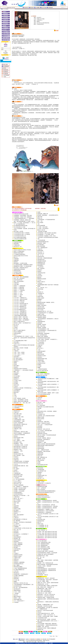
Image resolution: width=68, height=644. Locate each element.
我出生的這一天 (41, 252)
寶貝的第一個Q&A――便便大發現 (21, 317)
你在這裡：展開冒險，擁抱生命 (44, 438)
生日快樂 (39, 366)
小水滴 (15, 397)
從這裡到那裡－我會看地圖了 (44, 333)
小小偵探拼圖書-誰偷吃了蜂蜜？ (21, 341)
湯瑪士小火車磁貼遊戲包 (19, 251)
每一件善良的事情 (41, 405)
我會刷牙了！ (17, 361)
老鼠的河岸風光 (41, 447)
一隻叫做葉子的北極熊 (42, 231)
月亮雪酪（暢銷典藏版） (19, 576)
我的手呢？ (16, 326)
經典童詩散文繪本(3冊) (42, 375)
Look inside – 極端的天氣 (19, 301)
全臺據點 (38, 7)
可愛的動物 (16, 259)
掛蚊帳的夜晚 (40, 453)
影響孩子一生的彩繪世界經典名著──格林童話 (47, 501)
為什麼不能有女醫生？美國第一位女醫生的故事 (47, 586)
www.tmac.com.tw (11, 7)
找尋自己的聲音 (17, 540)
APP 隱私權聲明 (52, 639)
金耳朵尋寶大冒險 (41, 519)
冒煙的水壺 (16, 559)
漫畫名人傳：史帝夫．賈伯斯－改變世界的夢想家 (48, 583)
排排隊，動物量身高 (18, 543)
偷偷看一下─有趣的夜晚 (19, 287)
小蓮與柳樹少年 (41, 293)
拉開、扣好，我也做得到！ (20, 278)
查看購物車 (50, 7)
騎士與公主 (16, 472)
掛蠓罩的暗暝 (40, 454)
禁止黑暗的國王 (41, 245)
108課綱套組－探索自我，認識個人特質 (22, 220)
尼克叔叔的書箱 (41, 437)
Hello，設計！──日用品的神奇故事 (45, 425)
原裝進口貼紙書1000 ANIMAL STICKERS (22, 250)
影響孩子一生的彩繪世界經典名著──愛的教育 (47, 508)
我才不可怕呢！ (41, 310)
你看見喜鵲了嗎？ (41, 573)
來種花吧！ (16, 367)
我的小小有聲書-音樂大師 (19, 321)
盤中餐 (39, 463)
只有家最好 (16, 602)
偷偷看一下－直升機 (18, 292)
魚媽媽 (39, 212)
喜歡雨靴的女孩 (17, 546)
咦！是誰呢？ (17, 469)
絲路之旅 (39, 399)
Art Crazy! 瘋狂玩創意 (42, 541)
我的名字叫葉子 (17, 501)
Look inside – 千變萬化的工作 (20, 298)
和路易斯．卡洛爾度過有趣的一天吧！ (46, 605)
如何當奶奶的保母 (18, 586)
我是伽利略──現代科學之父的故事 (45, 606)
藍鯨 (15, 552)
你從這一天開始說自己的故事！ (44, 423)
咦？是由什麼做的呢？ (19, 360)
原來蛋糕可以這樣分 (42, 356)
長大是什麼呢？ (17, 376)
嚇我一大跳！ (17, 372)
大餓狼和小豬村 (17, 558)
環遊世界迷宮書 (17, 271)
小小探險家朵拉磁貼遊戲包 (20, 254)
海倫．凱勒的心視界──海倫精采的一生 (46, 587)
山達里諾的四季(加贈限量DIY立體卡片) (46, 492)
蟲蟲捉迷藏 (16, 506)
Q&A (5, 68)
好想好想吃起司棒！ (42, 273)
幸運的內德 (16, 460)
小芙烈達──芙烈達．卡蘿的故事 (44, 566)
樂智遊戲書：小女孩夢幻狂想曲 (20, 263)
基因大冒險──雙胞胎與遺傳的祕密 (45, 258)
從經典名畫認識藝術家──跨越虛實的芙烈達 (47, 570)
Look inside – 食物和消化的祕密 (21, 299)
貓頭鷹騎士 (40, 299)
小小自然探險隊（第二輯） (43, 527)
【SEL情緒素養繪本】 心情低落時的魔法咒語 (47, 330)
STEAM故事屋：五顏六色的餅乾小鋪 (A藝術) (47, 233)
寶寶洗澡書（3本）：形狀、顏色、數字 (22, 403)
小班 (38, 291)
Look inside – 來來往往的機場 (20, 305)
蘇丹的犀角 (40, 428)
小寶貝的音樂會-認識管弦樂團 (20, 315)
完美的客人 (16, 457)
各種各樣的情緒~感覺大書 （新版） (21, 466)
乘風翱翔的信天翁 (41, 262)
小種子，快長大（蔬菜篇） (20, 352)
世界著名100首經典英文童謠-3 (44, 497)
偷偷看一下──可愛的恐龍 (19, 290)
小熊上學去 (16, 571)
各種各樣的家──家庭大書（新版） (21, 432)
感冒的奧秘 (16, 244)
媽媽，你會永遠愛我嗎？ (19, 515)
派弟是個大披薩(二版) (42, 475)
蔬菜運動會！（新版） (19, 444)
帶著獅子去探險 (41, 314)
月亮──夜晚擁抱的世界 (42, 248)
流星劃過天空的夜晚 (18, 555)
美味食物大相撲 (41, 307)
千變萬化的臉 (17, 245)
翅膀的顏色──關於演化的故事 (44, 451)
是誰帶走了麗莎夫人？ (42, 572)
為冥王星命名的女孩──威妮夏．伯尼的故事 (47, 619)
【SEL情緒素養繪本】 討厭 (43, 329)
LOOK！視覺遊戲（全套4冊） (20, 398)
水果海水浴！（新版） (19, 451)
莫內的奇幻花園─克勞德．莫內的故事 (45, 551)
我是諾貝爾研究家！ (18, 599)
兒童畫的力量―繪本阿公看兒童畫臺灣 (45, 554)
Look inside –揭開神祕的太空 (20, 307)
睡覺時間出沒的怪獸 (42, 279)
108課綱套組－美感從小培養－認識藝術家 (23, 217)
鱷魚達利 (39, 277)
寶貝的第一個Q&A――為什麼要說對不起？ (23, 323)
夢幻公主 (16, 257)
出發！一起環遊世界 (42, 488)
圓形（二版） (40, 221)
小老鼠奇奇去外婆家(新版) (19, 435)
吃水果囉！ (16, 383)
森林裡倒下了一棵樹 (42, 442)
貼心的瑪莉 (16, 536)
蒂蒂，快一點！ (41, 255)
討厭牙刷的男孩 (17, 549)
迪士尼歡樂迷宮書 (18, 274)
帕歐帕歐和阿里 (41, 521)
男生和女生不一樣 (18, 247)
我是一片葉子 (17, 349)
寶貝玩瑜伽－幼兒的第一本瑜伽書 (21, 348)
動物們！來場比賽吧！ (42, 305)
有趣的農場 (16, 260)
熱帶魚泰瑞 (16, 579)
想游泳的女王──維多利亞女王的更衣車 (46, 596)
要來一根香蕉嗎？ (41, 268)
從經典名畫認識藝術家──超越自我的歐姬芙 (47, 569)
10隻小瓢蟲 (16, 284)
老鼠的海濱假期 (41, 448)
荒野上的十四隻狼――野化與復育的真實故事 (47, 435)
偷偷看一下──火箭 (18, 293)
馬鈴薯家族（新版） (18, 442)
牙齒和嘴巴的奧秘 (18, 242)
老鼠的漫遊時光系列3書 (42, 465)
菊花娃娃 (16, 436)
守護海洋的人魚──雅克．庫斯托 (44, 593)
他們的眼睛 (40, 426)
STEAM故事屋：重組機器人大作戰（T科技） (47, 236)
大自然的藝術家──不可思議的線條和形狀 (46, 220)
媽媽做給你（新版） (18, 449)
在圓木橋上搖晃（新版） (19, 417)
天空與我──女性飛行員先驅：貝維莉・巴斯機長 (48, 616)
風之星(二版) (40, 404)
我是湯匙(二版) (17, 538)
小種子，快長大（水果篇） (20, 354)
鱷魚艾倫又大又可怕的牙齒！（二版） (22, 495)
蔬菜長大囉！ (17, 385)
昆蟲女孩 (39, 612)
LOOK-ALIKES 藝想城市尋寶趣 (44, 548)
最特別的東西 (40, 468)
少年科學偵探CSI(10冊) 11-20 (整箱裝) (22, 234)
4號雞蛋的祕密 (41, 360)
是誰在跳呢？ (17, 357)
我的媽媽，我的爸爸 (42, 325)
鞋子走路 (16, 329)
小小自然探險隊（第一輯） (43, 525)
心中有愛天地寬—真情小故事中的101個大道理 (47, 535)
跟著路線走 (16, 507)
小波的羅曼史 (17, 408)
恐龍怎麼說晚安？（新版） (20, 421)
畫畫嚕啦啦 (16, 452)
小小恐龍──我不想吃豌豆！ (43, 228)
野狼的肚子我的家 (18, 556)
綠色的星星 (40, 276)
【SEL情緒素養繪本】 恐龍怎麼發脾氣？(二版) (24, 585)
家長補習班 (16, 533)
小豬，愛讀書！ (17, 439)
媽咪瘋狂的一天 (17, 512)
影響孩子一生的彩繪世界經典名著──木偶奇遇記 (48, 506)
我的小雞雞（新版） (18, 414)
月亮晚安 (16, 327)
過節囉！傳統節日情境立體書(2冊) (21, 401)
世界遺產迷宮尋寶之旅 (19, 564)
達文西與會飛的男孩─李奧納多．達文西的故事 (47, 553)
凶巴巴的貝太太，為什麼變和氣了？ (21, 534)
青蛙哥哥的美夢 (41, 354)
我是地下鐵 (40, 456)
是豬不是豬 (40, 217)
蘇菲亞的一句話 (17, 525)
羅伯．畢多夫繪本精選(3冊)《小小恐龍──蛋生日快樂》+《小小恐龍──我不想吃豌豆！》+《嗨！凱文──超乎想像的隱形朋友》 (25, 223)
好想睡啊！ (16, 375)
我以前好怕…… (17, 573)
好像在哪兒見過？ (41, 260)
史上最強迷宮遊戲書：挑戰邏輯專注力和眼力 (23, 265)
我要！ (15, 394)
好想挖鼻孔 (40, 357)
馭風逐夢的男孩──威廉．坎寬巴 (44, 589)
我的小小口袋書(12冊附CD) (20, 330)
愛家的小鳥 (40, 218)
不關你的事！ (17, 283)
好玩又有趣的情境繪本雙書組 (20, 237)
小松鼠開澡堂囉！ (18, 389)
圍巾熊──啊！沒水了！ (19, 498)
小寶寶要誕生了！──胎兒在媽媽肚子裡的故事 (24, 370)
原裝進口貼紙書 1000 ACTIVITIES (21, 256)
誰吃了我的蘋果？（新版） (20, 455)
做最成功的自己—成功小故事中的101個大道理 (47, 538)
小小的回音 (40, 295)
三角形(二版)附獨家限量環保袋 (20, 568)
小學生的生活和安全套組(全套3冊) (21, 214)
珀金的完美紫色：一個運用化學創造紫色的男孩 (47, 625)
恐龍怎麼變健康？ (18, 537)
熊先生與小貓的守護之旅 (43, 371)
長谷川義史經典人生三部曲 (20, 227)
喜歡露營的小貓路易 (42, 317)
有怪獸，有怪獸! (41, 482)
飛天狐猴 (16, 547)
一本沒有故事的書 (41, 240)
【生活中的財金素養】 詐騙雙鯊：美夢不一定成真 (48, 393)
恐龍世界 (16, 262)
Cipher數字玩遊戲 (18, 272)
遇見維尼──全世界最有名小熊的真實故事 (23, 522)
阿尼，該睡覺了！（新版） (20, 441)
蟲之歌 (15, 430)
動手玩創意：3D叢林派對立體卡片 (21, 268)
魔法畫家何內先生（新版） (43, 556)
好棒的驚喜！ (17, 373)
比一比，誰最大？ (18, 481)
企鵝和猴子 (40, 472)
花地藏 (39, 462)
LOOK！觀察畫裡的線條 (42, 545)
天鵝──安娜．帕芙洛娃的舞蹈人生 (45, 592)
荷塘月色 (16, 513)
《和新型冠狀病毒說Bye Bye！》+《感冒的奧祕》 (24, 218)
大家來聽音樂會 (41, 469)
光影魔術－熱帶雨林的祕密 (20, 490)
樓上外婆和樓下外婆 (42, 471)
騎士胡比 (16, 467)
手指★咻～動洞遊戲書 (19, 485)
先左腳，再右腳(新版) (18, 423)
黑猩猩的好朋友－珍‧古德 (43, 584)
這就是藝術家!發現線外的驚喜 (44, 338)
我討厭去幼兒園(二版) (18, 454)
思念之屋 (16, 595)
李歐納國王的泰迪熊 (42, 261)
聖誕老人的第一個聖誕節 (43, 336)
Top (57, 636)
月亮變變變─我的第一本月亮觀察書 (21, 461)
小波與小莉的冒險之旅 (19, 406)
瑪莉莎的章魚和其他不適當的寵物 (21, 463)
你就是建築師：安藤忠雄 (43, 575)
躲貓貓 (15, 582)
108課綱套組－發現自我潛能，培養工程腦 (23, 215)
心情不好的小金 (41, 254)
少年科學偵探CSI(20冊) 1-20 (20, 236)
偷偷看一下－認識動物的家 (20, 286)
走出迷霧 (39, 408)
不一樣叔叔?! (17, 524)
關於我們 (32, 7)
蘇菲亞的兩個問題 (41, 226)
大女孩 (39, 350)
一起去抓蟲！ (17, 478)
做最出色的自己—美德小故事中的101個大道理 (47, 536)
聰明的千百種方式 (41, 282)
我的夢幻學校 (40, 296)
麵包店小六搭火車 (41, 230)
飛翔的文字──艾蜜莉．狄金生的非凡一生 (46, 615)
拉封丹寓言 (16, 458)
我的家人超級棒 (41, 298)
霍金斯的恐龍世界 (18, 427)
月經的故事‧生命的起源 (42, 434)
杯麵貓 (39, 368)
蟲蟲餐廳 (39, 347)
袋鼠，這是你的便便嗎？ (19, 281)
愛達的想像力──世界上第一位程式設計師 (46, 594)
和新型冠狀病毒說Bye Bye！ (43, 242)
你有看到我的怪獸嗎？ (19, 494)
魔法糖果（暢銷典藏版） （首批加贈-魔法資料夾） (48, 215)
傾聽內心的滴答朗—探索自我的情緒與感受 (46, 444)
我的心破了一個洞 (41, 402)
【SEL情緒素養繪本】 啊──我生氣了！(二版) (23, 336)
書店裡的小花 (40, 292)
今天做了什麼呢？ (41, 362)
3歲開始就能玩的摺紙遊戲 (19, 269)
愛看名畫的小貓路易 (42, 316)
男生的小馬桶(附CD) (18, 332)
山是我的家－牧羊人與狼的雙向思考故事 (46, 416)
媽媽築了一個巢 (17, 598)
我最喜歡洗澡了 (17, 411)
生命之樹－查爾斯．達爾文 (43, 581)
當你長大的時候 (41, 419)
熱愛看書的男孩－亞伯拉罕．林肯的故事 (46, 578)
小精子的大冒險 (17, 415)
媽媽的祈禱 (16, 550)
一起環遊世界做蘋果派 (42, 369)
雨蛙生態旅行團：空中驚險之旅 (20, 446)
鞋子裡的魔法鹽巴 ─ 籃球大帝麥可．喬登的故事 (48, 580)
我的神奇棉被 (40, 289)
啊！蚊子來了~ (41, 348)
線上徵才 (6, 64)
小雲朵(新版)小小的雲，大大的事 (21, 445)
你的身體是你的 (41, 304)
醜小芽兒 (39, 301)
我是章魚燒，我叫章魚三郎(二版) (21, 583)
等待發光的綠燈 (41, 344)
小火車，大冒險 (17, 592)
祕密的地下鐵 (40, 630)
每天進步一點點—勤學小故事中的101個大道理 (47, 533)
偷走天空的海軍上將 (42, 341)
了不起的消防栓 (41, 342)
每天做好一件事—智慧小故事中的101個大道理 (47, 532)
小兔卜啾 (16, 464)
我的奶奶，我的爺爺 (42, 327)
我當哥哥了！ (17, 516)
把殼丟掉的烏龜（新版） (19, 438)
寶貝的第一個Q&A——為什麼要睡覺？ (22, 320)
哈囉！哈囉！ (17, 503)
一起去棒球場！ (41, 267)
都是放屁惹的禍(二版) (18, 426)
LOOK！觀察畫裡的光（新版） (44, 547)
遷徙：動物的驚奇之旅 (42, 457)
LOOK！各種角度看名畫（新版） (44, 542)
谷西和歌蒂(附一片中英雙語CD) (44, 483)
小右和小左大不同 (41, 332)
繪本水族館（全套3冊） (19, 231)
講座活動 (6, 70)
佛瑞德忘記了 (17, 577)
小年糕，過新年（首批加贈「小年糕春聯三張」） (48, 339)
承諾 (15, 504)
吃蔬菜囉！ (16, 382)
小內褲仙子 (16, 553)
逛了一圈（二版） (41, 557)
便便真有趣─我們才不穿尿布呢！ (21, 369)
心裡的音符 (16, 518)
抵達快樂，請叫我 (41, 459)
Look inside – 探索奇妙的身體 (20, 308)
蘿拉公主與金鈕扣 (41, 489)
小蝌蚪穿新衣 (17, 497)
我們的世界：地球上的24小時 (44, 429)
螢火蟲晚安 (16, 510)
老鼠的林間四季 (41, 441)
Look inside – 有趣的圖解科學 (20, 311)
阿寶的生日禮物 (17, 509)
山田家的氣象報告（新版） (20, 420)
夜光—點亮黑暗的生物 (42, 335)
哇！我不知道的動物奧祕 (19, 479)
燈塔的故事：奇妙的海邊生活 (44, 439)
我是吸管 (39, 271)
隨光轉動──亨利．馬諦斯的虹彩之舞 (45, 563)
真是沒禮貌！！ (17, 342)
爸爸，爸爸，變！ (18, 530)
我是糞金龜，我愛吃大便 (43, 214)
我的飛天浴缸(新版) (18, 476)
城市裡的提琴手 (17, 589)
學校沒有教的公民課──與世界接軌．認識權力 (47, 411)
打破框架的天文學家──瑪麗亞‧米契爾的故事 (47, 628)
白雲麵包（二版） (18, 418)
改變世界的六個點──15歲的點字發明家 (46, 597)
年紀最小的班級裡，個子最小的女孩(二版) (23, 528)
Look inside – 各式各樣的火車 (20, 313)
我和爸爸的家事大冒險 (42, 359)
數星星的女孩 (40, 413)
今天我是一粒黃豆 (18, 381)
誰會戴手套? (16, 378)
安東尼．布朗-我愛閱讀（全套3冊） (21, 400)
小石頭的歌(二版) (41, 414)
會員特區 (26, 7)
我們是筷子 (40, 270)
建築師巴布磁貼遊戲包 (19, 253)
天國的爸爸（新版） (18, 429)
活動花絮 (6, 74)
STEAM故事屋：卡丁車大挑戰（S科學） (46, 234)
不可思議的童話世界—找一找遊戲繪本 (45, 313)
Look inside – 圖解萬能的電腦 (20, 314)
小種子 (15, 395)
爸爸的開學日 (40, 265)
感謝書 (15, 363)
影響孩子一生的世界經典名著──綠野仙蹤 (46, 505)
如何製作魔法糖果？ (42, 351)
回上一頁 (52, 636)
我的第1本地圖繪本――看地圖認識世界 (22, 433)
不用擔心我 (40, 345)
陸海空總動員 (17, 391)
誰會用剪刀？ (17, 379)
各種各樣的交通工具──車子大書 (44, 311)
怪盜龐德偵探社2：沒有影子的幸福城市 (46, 511)
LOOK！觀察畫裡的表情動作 (43, 544)
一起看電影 (16, 593)
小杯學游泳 (40, 283)
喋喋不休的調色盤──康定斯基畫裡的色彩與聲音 (48, 564)
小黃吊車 (16, 386)
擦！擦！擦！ (17, 324)
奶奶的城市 (16, 531)
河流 (38, 410)
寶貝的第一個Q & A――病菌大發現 (21, 318)
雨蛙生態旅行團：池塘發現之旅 (20, 424)
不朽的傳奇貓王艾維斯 (42, 618)
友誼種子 (16, 470)
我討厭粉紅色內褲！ (42, 363)
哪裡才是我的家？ (18, 596)
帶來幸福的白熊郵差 (18, 567)
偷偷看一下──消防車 (18, 295)
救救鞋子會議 (40, 524)
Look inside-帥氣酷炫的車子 (20, 310)
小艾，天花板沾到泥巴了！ (20, 601)
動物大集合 (16, 392)
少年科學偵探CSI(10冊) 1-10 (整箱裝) (22, 233)
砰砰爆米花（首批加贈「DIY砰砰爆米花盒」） (24, 388)
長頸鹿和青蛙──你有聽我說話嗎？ (21, 574)
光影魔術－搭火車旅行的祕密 (20, 488)
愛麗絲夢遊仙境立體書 (42, 486)
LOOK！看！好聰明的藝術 (43, 550)
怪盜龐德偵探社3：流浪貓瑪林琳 (44, 512)
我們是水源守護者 (41, 432)
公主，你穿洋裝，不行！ (43, 288)
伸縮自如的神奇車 (41, 308)
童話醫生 (39, 365)
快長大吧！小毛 (41, 478)
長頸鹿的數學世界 (41, 322)
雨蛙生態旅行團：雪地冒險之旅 (20, 448)
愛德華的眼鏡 (40, 251)
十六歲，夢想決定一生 (42, 530)
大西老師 (39, 274)
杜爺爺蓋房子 (40, 477)
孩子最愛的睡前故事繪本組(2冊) (21, 226)
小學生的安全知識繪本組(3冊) (20, 239)
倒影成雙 (39, 559)
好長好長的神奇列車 (18, 280)
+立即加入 (6, 54)
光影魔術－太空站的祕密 (19, 491)
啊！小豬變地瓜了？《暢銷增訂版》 (21, 487)
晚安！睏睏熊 (17, 565)
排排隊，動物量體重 (18, 544)
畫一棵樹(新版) (17, 521)
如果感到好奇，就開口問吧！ (44, 422)
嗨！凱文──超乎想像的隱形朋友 (21, 587)
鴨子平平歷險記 (17, 500)
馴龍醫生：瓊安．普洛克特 (43, 627)
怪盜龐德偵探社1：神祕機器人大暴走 (45, 509)
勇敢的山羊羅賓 (41, 417)
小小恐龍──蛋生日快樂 (42, 227)
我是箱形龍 (16, 541)
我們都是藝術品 (41, 567)
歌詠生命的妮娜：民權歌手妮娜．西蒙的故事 (47, 624)
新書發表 (6, 72)
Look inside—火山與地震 (19, 302)
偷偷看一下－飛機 (18, 296)
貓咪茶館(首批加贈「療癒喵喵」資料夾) (46, 302)
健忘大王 (39, 522)
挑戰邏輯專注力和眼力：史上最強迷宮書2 (23, 266)
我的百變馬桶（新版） (19, 475)
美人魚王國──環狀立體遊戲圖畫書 (21, 277)
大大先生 (39, 280)
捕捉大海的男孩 (41, 460)
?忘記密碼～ (6, 52)
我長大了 (16, 335)
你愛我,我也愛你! (17, 333)
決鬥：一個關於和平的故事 (43, 450)
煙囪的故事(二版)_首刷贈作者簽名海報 (46, 407)
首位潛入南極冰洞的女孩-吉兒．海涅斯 (46, 613)
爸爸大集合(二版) (17, 484)
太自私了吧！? (17, 344)
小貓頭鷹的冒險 (17, 473)
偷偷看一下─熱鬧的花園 (19, 289)
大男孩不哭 (40, 249)
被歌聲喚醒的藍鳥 (41, 264)
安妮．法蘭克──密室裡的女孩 (44, 590)
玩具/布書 (44, 7)
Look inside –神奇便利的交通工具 (21, 304)
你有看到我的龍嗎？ (18, 492)
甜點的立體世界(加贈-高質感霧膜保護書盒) (46, 491)
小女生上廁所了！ (18, 355)
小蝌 (38, 224)
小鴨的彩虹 (16, 351)
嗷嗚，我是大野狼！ (42, 326)
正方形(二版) (17, 580)
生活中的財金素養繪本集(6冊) (44, 394)
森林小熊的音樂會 (41, 246)
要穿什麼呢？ (17, 366)
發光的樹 (39, 420)
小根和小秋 (16, 412)
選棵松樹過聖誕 (17, 590)
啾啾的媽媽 (40, 353)
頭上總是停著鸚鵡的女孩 (19, 570)
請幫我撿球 (40, 323)
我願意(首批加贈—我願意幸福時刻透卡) (46, 445)
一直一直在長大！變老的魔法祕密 (45, 431)
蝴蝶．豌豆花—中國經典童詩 (44, 374)
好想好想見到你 (41, 257)
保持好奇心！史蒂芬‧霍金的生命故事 (45, 610)
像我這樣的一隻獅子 (42, 243)
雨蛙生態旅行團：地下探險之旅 (20, 519)
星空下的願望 (40, 223)
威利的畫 (39, 474)
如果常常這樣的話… (18, 482)
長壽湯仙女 (16, 561)
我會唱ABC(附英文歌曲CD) (43, 496)
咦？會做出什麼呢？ (18, 358)
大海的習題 (40, 398)
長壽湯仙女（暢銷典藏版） (20, 562)
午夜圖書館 (16, 527)
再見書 (15, 364)
